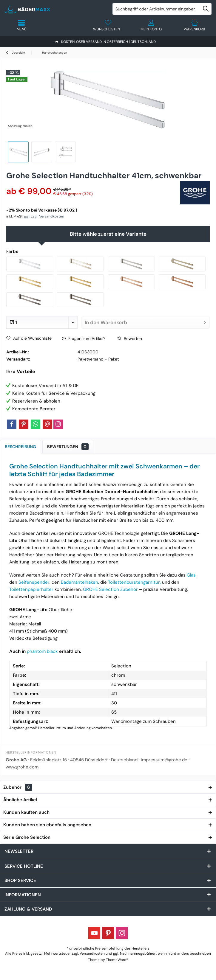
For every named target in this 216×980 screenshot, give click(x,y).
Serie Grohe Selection (27, 837)
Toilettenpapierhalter (31, 589)
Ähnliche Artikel (20, 800)
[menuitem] (194, 25)
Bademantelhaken (80, 582)
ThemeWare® (117, 960)
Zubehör (18, 787)
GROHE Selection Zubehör (111, 589)
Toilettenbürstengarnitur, (134, 582)
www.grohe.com (22, 767)
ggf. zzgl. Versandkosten (44, 216)
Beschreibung (20, 447)
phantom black (42, 651)
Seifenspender (34, 582)
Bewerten (129, 338)
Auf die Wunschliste (29, 338)
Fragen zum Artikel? (84, 338)
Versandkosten (92, 953)
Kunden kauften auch (26, 812)
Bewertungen (68, 447)
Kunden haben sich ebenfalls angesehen (47, 825)
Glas (191, 575)
